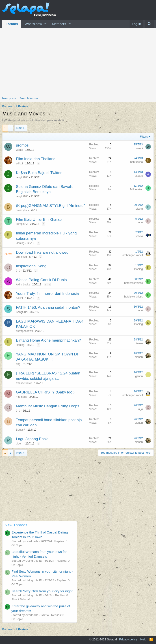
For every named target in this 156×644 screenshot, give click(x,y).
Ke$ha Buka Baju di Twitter (39, 173)
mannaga (22, 397)
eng (18, 364)
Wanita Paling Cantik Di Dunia (41, 280)
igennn (139, 376)
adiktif (19, 164)
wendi (19, 150)
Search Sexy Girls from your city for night (42, 591)
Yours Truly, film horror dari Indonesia (47, 294)
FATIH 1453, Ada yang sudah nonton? (48, 307)
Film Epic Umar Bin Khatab (39, 220)
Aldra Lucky (23, 285)
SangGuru (22, 312)
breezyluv (22, 210)
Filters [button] (144, 137)
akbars (139, 176)
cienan (139, 343)
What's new (33, 24)
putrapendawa (24, 331)
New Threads (16, 525)
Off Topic (17, 545)
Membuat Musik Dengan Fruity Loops (48, 406)
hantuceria (136, 162)
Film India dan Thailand (36, 159)
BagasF (21, 430)
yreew (139, 236)
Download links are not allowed (42, 252)
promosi (23, 145)
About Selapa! (21, 599)
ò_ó (141, 222)
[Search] (149, 24)
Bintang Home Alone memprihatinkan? (48, 340)
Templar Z (22, 224)
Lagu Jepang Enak (32, 439)
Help (143, 639)
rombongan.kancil (132, 255)
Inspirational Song (31, 266)
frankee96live (24, 383)
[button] (45, 24)
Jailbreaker (136, 189)
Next (19, 128)
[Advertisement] (78, 62)
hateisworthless (133, 283)
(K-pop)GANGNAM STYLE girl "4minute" (50, 206)
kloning (20, 243)
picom (139, 209)
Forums (12, 24)
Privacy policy (128, 639)
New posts (9, 98)
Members (59, 24)
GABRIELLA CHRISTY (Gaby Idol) (45, 392)
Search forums (29, 98)
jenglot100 (22, 177)
